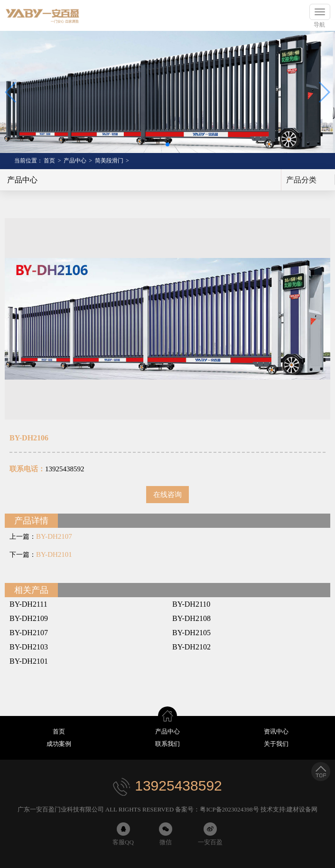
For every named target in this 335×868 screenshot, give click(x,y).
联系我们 (167, 744)
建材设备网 (302, 809)
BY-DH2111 (28, 604)
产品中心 (75, 161)
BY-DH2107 (54, 536)
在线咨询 (167, 495)
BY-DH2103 (29, 647)
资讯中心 (276, 731)
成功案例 (59, 744)
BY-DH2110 (191, 604)
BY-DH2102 (191, 647)
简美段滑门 (109, 161)
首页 (49, 161)
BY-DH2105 (191, 633)
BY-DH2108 (191, 618)
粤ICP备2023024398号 (229, 809)
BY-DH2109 (29, 618)
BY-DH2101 (54, 554)
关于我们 (276, 744)
